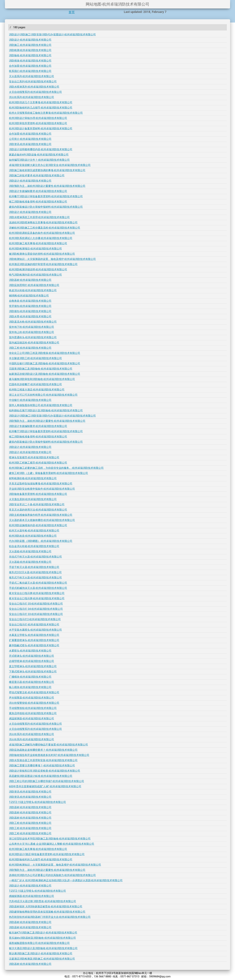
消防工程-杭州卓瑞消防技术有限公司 (30, 348)
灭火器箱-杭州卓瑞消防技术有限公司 (30, 551)
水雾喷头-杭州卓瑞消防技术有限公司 (30, 651)
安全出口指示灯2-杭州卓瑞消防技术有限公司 (35, 619)
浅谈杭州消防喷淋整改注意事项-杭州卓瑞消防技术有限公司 (43, 222)
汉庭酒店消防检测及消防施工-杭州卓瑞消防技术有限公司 (42, 959)
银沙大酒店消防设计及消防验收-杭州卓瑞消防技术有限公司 (43, 948)
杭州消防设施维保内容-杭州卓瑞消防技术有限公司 (38, 525)
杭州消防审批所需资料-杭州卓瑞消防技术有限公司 (38, 123)
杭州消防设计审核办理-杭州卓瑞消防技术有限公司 (38, 118)
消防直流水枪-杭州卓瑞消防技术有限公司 (33, 322)
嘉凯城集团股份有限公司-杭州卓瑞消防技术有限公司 (39, 943)
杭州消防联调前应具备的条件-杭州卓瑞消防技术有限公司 (42, 233)
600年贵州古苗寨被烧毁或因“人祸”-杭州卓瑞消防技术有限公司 (45, 786)
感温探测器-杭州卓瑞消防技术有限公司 (31, 719)
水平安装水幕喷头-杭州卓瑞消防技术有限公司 (35, 630)
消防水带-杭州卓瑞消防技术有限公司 (30, 316)
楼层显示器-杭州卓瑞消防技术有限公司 (31, 682)
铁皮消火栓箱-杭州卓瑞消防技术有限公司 (33, 290)
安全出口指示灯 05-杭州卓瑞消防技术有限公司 (36, 604)
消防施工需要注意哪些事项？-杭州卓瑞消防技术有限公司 (42, 766)
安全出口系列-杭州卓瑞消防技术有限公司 (33, 82)
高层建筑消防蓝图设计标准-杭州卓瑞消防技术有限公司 (41, 776)
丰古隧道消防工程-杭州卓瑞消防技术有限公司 (35, 358)
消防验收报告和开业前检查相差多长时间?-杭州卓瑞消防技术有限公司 (49, 755)
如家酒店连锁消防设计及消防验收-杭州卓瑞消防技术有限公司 (45, 374)
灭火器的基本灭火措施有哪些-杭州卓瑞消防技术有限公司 (42, 520)
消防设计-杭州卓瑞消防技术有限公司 (30, 40)
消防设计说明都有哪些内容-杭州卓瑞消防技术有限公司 (41, 149)
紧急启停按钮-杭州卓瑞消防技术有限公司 (33, 713)
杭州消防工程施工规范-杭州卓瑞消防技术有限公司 (38, 463)
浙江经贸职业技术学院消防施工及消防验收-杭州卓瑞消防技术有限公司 (50, 839)
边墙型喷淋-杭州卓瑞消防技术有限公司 (31, 661)
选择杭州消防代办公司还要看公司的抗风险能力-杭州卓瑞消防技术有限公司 (52, 875)
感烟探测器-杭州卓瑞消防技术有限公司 (31, 896)
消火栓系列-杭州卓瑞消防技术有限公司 (31, 97)
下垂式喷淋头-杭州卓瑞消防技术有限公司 (33, 672)
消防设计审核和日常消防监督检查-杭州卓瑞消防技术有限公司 (45, 771)
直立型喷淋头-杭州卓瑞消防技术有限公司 (33, 666)
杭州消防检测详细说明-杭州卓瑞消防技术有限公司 (38, 269)
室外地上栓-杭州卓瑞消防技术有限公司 (31, 332)
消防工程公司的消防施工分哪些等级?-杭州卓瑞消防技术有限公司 (47, 781)
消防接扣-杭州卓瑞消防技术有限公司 (30, 311)
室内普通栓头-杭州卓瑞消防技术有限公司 (33, 337)
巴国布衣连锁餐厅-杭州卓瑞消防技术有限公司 (35, 384)
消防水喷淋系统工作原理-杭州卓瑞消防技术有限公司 (39, 217)
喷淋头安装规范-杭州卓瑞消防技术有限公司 (34, 457)
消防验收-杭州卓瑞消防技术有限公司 (30, 55)
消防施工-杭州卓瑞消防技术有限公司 (30, 45)
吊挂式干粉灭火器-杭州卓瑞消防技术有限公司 (35, 557)
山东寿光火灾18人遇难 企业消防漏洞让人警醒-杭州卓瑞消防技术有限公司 (52, 844)
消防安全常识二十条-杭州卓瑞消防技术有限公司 (37, 504)
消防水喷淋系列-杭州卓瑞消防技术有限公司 (34, 87)
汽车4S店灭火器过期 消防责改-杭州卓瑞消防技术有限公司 (43, 901)
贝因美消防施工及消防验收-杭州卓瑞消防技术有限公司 (41, 369)
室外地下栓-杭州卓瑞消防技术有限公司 (31, 327)
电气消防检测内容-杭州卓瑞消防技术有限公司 (35, 275)
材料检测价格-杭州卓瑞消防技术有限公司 (33, 478)
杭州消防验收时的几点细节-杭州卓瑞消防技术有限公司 (41, 108)
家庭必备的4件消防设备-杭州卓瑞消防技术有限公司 (39, 155)
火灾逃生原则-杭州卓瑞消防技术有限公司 (33, 499)
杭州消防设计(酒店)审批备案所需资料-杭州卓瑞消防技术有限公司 (47, 854)
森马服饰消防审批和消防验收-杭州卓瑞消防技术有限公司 (42, 379)
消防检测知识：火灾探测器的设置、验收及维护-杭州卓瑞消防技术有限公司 (52, 259)
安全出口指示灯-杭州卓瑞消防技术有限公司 (34, 625)
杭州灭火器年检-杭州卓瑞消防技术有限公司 (34, 531)
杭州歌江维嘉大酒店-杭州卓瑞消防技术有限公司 (37, 390)
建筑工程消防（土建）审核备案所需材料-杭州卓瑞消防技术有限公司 (48, 473)
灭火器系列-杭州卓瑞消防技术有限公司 (31, 76)
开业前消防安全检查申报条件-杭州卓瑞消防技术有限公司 (42, 489)
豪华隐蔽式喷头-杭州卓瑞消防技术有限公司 (34, 645)
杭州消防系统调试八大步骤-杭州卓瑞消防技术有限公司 (41, 238)
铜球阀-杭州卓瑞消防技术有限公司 (29, 296)
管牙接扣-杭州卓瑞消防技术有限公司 (30, 306)
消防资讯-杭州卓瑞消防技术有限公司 (30, 144)
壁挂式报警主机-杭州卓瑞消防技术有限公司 (34, 692)
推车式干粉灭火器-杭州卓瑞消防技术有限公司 (35, 578)
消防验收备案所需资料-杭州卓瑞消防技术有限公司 (38, 494)
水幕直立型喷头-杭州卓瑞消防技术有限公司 (34, 635)
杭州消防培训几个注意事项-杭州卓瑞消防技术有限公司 (41, 102)
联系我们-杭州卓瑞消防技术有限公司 (30, 71)
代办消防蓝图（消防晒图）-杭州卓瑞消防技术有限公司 (41, 541)
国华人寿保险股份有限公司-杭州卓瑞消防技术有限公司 (41, 405)
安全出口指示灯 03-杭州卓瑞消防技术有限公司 (36, 614)
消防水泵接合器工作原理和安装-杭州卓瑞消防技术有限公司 (43, 760)
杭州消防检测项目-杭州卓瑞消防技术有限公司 (35, 249)
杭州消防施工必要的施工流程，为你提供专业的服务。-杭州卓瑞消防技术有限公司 (56, 468)
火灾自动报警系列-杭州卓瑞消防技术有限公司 (35, 92)
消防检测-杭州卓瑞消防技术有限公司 (30, 50)
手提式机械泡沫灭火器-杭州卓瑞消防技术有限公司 (38, 588)
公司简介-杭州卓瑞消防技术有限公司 (30, 139)
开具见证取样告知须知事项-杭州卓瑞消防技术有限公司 (41, 484)
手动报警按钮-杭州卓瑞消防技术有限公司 (33, 708)
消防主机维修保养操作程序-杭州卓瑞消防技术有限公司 (41, 515)
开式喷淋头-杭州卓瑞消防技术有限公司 (31, 656)
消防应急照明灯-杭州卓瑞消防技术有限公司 (34, 285)
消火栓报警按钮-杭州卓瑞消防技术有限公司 (34, 703)
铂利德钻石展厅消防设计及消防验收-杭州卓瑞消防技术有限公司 (46, 410)
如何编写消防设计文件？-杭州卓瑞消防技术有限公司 (39, 160)
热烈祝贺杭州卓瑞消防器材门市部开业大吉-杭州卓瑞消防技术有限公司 (50, 917)
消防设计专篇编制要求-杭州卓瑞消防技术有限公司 (38, 191)
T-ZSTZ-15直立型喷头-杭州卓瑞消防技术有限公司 (37, 802)
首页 (72, 12)
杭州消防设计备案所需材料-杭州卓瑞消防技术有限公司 (41, 128)
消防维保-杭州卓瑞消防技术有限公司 (30, 61)
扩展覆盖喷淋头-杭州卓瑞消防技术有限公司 (34, 640)
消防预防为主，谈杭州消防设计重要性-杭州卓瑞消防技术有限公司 (47, 186)
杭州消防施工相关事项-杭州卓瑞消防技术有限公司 (38, 243)
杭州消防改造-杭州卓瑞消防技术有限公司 (33, 536)
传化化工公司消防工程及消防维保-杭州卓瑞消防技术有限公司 (45, 353)
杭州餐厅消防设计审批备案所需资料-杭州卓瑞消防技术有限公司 (46, 196)
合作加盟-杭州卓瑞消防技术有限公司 (30, 66)
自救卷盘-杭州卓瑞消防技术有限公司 (30, 301)
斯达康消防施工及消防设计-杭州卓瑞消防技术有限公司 (41, 953)
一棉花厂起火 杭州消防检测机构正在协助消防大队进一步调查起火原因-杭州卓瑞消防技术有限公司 (66, 880)
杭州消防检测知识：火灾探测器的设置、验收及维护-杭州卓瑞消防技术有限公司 (55, 865)
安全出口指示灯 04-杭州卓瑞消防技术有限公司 (36, 609)
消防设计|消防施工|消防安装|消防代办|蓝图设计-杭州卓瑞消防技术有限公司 (52, 35)
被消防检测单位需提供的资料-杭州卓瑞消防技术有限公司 (42, 254)
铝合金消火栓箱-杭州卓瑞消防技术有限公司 (34, 546)
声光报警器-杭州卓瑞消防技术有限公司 (31, 698)
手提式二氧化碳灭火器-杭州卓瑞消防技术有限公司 (38, 583)
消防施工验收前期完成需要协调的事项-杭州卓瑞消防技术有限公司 (47, 170)
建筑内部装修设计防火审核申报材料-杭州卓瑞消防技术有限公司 (46, 207)
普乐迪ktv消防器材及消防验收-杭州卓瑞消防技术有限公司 (42, 938)
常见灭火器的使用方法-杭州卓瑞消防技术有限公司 (38, 510)
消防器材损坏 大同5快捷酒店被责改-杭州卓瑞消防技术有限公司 (46, 906)
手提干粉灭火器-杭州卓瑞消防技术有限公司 (34, 567)
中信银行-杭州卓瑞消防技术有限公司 (30, 400)
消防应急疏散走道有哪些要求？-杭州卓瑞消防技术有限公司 (43, 750)
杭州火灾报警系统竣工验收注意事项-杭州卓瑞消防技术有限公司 (46, 113)
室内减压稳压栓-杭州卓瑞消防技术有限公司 (34, 343)
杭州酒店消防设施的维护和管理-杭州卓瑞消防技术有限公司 (43, 264)
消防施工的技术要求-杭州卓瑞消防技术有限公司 (37, 175)
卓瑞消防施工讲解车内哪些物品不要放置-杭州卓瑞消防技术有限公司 (48, 745)
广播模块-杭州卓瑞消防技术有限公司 (30, 677)
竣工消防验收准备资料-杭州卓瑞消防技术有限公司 (38, 202)
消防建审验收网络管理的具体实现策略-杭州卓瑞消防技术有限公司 (47, 912)
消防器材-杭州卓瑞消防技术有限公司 (30, 280)
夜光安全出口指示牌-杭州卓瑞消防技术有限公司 (37, 593)
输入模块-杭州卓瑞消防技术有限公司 (30, 687)
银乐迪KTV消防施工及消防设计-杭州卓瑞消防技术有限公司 (43, 933)
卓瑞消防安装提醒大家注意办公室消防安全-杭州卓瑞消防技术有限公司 (50, 165)
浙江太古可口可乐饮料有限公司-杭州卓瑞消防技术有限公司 (43, 395)
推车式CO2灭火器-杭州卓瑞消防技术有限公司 (35, 572)
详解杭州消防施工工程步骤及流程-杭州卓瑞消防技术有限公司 (45, 228)
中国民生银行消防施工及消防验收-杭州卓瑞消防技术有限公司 (45, 363)
